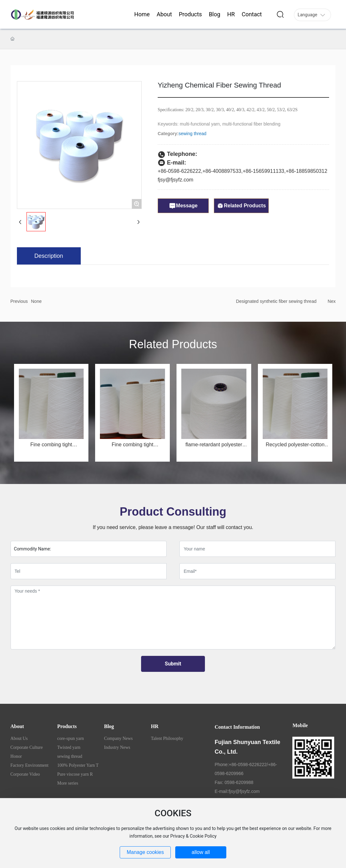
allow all (201, 852)
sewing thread (192, 134)
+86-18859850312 (306, 171)
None (36, 301)
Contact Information (237, 727)
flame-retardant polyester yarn (214, 447)
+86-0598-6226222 (179, 171)
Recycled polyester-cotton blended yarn (295, 447)
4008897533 (227, 171)
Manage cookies (145, 852)
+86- (207, 171)
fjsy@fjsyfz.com (175, 180)
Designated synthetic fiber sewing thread (276, 301)
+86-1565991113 (262, 171)
